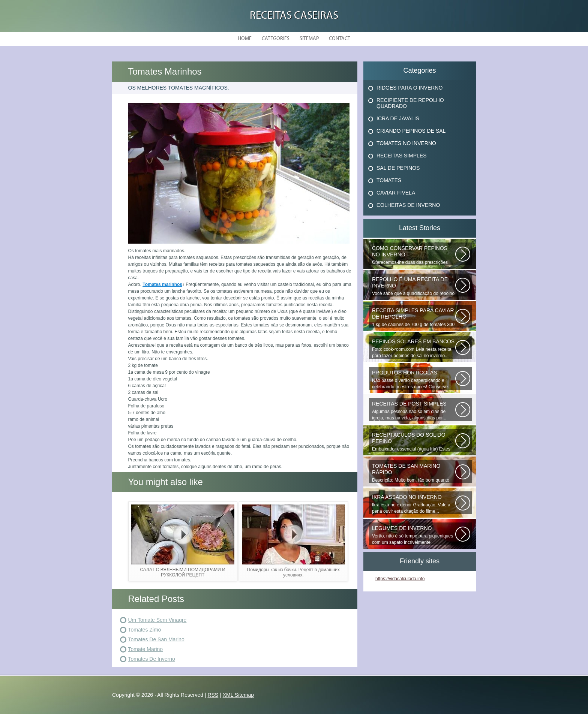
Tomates (389, 180)
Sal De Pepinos (398, 168)
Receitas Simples (402, 156)
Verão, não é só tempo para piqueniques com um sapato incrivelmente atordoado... (414, 535)
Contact (340, 39)
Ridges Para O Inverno (409, 88)
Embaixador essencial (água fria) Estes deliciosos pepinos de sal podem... (414, 442)
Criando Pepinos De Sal (411, 131)
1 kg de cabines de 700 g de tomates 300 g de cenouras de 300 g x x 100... (414, 317)
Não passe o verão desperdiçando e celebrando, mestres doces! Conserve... (414, 379)
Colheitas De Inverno (408, 205)
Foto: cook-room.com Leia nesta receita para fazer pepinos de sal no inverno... (414, 348)
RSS (213, 695)
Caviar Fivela (396, 193)
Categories (276, 39)
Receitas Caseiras (294, 16)
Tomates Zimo (145, 630)
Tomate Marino (146, 649)
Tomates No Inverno (406, 143)
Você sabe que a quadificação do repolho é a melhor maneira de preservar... (414, 286)
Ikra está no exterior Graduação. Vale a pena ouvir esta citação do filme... (414, 504)
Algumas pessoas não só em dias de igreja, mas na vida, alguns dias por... (414, 411)
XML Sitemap (238, 695)
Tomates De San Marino (156, 639)
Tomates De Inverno (152, 659)
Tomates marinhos (162, 284)
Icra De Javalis (398, 118)
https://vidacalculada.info (400, 579)
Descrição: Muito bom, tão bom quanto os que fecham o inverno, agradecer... (414, 473)
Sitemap (309, 39)
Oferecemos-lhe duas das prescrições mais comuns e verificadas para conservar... (414, 255)
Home (245, 39)
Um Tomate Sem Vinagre (157, 620)
